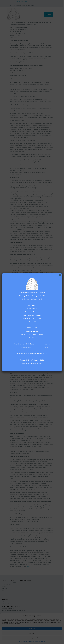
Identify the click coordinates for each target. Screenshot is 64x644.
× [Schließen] (60, 275)
